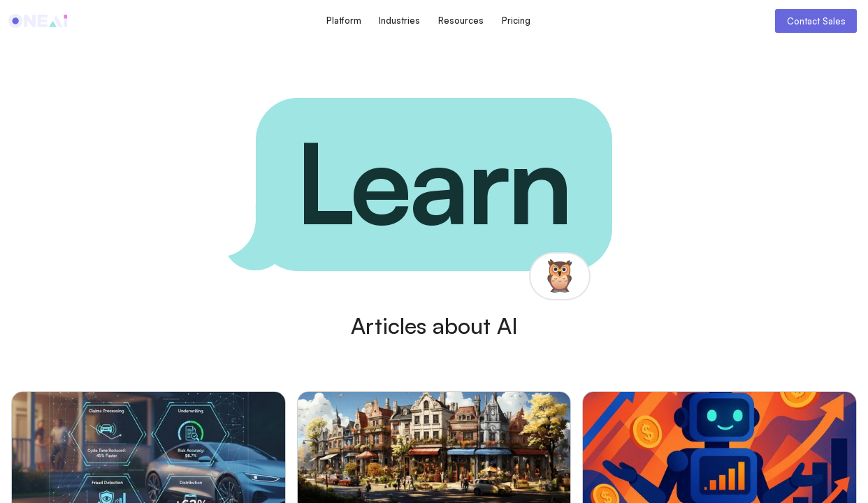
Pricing (516, 20)
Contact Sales (816, 21)
